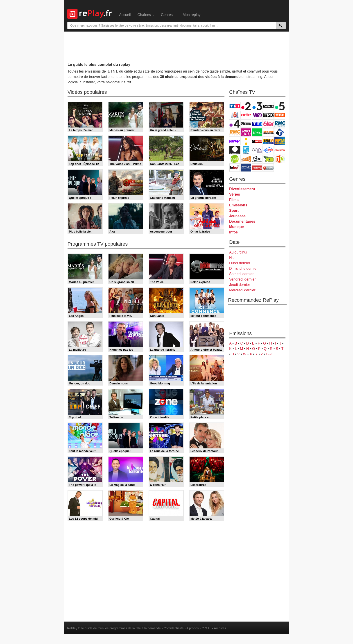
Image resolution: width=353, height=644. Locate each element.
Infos (233, 232)
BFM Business (280, 141)
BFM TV (268, 141)
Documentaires (242, 221)
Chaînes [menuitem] (146, 15)
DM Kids (280, 159)
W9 (257, 115)
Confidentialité (174, 628)
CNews (257, 141)
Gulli (235, 159)
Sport (234, 211)
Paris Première (268, 132)
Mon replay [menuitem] (192, 15)
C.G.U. (206, 628)
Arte (246, 115)
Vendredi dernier (242, 279)
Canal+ (268, 106)
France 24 (246, 150)
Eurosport (268, 150)
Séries (235, 194)
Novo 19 (235, 141)
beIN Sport (257, 150)
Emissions (238, 205)
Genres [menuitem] (169, 15)
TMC (268, 115)
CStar (246, 123)
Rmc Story (235, 132)
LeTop (235, 168)
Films (234, 200)
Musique (236, 227)
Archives (220, 628)
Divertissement (242, 189)
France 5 (280, 106)
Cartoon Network (257, 159)
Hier (232, 258)
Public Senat (257, 168)
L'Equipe (280, 150)
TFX (280, 115)
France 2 (246, 106)
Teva (257, 132)
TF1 (235, 106)
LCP (246, 168)
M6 (235, 115)
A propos (192, 628)
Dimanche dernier (243, 268)
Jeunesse (237, 216)
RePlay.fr (73, 628)
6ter (268, 124)
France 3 (257, 106)
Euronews (235, 150)
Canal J (246, 159)
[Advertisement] (176, 45)
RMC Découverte (280, 124)
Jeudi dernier (240, 285)
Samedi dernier (241, 274)
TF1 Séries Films (257, 124)
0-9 (269, 354)
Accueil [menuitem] (125, 15)
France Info (246, 141)
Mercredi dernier (242, 290)
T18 (280, 132)
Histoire (268, 168)
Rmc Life (246, 132)
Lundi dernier (240, 263)
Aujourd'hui (238, 252)
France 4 (235, 124)
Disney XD (268, 159)
